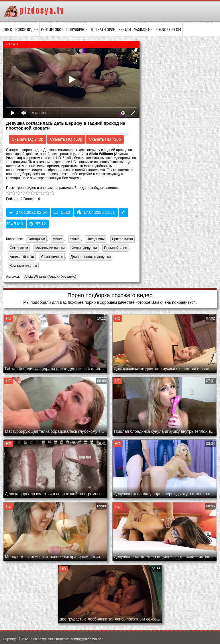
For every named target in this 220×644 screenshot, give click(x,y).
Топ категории (103, 30)
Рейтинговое (52, 30)
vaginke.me (144, 30)
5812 (62, 212)
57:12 (38, 224)
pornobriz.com (168, 30)
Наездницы (96, 239)
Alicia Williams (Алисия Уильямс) (50, 277)
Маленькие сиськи (50, 248)
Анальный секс (22, 257)
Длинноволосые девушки (91, 257)
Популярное (77, 30)
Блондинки (36, 239)
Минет (57, 239)
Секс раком (19, 248)
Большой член (115, 248)
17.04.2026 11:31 (96, 212)
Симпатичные (52, 257)
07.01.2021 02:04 (28, 212)
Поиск (7, 30)
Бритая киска (122, 239)
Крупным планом (23, 266)
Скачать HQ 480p (66, 139)
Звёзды (125, 30)
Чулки (75, 239)
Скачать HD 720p (105, 139)
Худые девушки (84, 248)
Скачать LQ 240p (27, 139)
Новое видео (27, 30)
